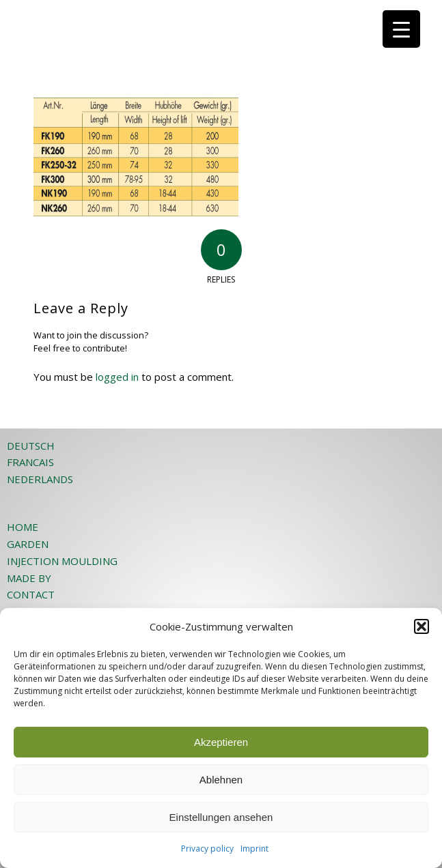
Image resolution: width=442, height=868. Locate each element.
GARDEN (28, 544)
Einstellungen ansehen (221, 817)
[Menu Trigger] (401, 29)
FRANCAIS (30, 462)
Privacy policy (207, 849)
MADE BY (29, 578)
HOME (23, 527)
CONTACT (31, 594)
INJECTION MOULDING (62, 561)
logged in (117, 377)
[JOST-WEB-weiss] (184, 27)
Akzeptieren (221, 742)
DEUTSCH (31, 446)
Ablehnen (221, 780)
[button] (422, 626)
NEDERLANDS (40, 479)
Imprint (254, 849)
